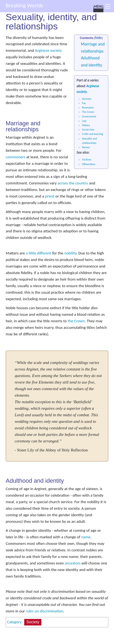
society (81, 92)
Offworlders (89, 164)
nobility (70, 253)
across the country (73, 183)
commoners (16, 157)
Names (86, 147)
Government (89, 116)
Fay (84, 103)
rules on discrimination (45, 611)
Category (14, 622)
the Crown (76, 321)
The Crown (88, 112)
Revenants (88, 107)
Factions (87, 160)
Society (33, 622)
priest (50, 196)
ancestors (73, 563)
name (86, 537)
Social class (88, 130)
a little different (39, 253)
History (86, 125)
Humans (87, 99)
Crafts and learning (93, 134)
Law (84, 121)
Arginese (93, 86)
